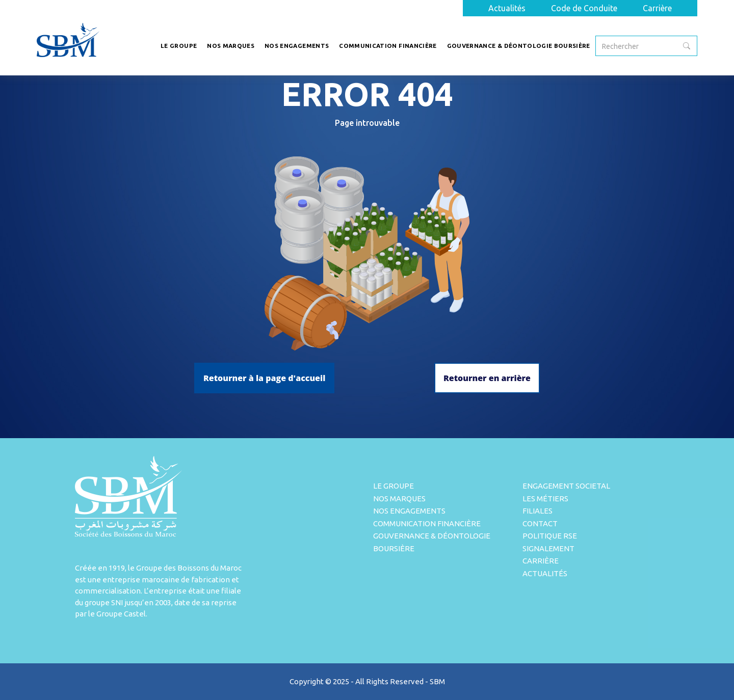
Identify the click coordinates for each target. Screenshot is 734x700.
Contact (540, 523)
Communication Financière (427, 523)
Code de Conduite (584, 8)
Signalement (548, 548)
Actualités (507, 8)
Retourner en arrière (487, 378)
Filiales (538, 511)
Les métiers (545, 499)
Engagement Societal (566, 486)
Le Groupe (394, 486)
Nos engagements (409, 511)
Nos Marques (399, 499)
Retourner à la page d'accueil (264, 378)
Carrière (657, 8)
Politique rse (550, 536)
